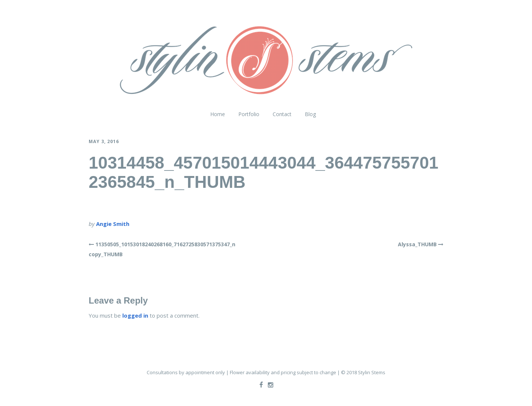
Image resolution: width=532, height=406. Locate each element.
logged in (135, 315)
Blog (310, 114)
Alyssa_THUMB (417, 244)
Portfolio (249, 114)
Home (218, 114)
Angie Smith (113, 224)
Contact (282, 114)
